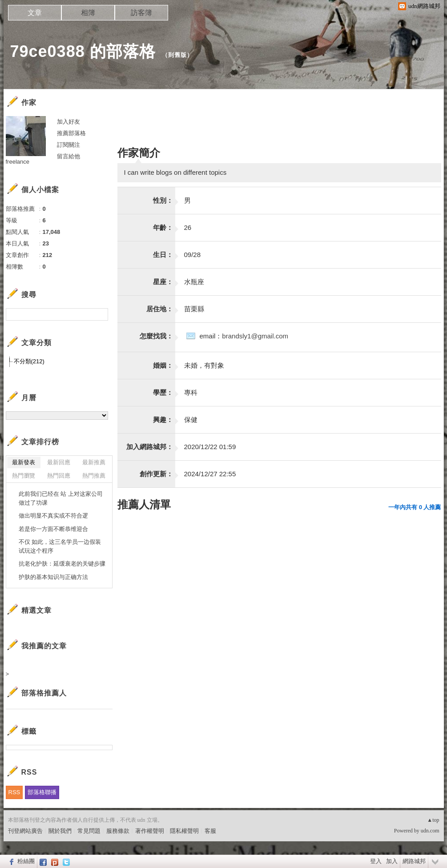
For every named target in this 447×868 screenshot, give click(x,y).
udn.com (430, 831)
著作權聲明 (150, 831)
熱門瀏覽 (24, 476)
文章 (35, 13)
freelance (18, 162)
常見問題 (89, 831)
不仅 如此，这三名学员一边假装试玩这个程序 (60, 546)
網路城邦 (414, 861)
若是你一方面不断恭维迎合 (53, 529)
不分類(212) (29, 361)
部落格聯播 (42, 792)
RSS (14, 792)
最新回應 (59, 462)
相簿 (88, 13)
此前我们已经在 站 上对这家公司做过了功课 (61, 498)
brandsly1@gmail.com (255, 336)
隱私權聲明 (184, 831)
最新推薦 (94, 462)
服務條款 (118, 831)
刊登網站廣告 (25, 831)
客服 (210, 831)
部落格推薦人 (44, 693)
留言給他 (68, 156)
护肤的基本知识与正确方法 (53, 577)
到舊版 (177, 55)
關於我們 (60, 831)
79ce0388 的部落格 (83, 51)
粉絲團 (26, 861)
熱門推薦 (94, 476)
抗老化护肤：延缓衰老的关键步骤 (62, 564)
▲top (433, 820)
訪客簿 (141, 13)
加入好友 (68, 122)
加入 (392, 861)
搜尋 (100, 314)
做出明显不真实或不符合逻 (53, 516)
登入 (376, 861)
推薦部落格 (71, 133)
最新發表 (24, 462)
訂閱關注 (68, 145)
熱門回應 (59, 476)
